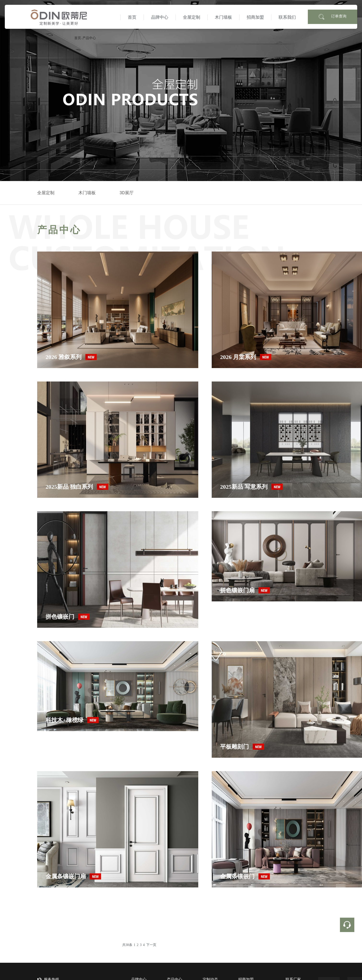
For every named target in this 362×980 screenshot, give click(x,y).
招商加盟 (255, 17)
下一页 (151, 945)
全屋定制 (192, 17)
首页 (132, 17)
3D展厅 (127, 193)
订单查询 (333, 17)
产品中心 (89, 38)
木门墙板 (223, 17)
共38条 (127, 945)
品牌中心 (160, 17)
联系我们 (287, 17)
